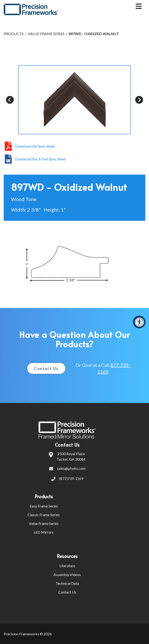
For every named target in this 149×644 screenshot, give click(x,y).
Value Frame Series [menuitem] (44, 523)
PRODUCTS (14, 34)
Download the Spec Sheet (35, 146)
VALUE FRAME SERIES (46, 34)
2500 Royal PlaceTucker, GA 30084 (67, 456)
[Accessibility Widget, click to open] (139, 322)
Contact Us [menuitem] (67, 592)
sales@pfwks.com (67, 469)
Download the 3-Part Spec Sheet (41, 159)
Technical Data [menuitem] (67, 583)
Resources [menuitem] (67, 556)
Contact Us (46, 368)
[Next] (139, 100)
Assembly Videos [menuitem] (67, 575)
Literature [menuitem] (67, 566)
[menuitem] (100, 496)
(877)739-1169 (67, 479)
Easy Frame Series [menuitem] (44, 506)
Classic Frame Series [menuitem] (44, 515)
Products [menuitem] (44, 496)
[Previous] (10, 100)
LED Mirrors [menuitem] (44, 532)
